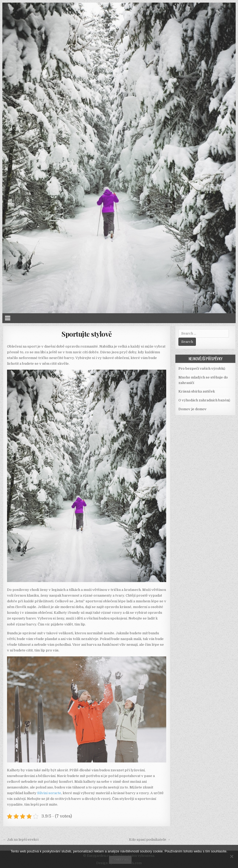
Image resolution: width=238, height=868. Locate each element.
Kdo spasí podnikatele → (150, 840)
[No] (231, 856)
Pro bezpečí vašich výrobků (202, 368)
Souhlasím (120, 860)
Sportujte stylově (87, 334)
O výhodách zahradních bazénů (204, 400)
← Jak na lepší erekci (21, 840)
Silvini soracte (49, 793)
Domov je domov (192, 409)
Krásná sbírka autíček (197, 391)
